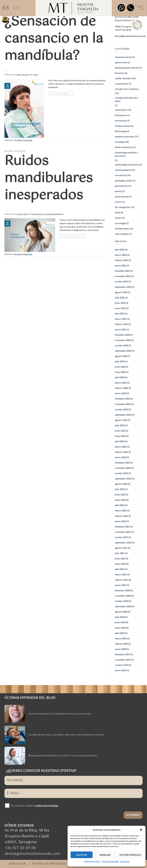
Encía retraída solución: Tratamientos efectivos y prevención (60, 714)
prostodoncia (122, 197)
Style (117, 213)
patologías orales (124, 181)
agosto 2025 (121, 292)
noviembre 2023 (123, 404)
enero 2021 (120, 585)
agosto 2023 (121, 420)
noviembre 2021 (123, 532)
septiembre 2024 (123, 351)
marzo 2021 (121, 575)
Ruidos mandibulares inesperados (49, 178)
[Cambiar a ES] (6, 8)
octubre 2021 (121, 537)
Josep (36, 75)
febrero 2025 (121, 324)
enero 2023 (120, 457)
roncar (118, 202)
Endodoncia (121, 115)
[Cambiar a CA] (15, 8)
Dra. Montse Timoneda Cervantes (48, 214)
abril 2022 (120, 505)
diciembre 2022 (122, 463)
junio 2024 (120, 367)
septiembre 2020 (123, 606)
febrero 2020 (121, 644)
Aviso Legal (125, 861)
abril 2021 (120, 569)
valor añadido (122, 234)
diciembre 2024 (122, 335)
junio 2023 (120, 431)
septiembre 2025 (123, 287)
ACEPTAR (82, 855)
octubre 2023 (121, 409)
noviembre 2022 (123, 468)
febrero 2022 (121, 516)
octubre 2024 (121, 346)
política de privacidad (47, 806)
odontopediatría (123, 170)
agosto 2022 (121, 484)
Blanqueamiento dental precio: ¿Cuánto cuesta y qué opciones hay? (63, 756)
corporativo (121, 110)
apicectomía (121, 62)
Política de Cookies (92, 861)
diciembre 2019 (122, 654)
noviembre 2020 (123, 596)
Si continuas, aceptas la (35, 806)
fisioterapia (28, 140)
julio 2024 (120, 361)
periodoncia (121, 186)
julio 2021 (120, 553)
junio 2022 (120, 495)
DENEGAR (105, 855)
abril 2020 (120, 633)
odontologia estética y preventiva (126, 154)
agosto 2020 (121, 612)
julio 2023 (120, 425)
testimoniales (122, 229)
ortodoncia (121, 175)
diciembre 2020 (122, 590)
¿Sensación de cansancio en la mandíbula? (54, 39)
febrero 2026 (121, 260)
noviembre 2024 (123, 340)
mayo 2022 (120, 500)
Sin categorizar (122, 207)
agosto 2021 (121, 548)
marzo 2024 (121, 383)
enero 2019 (120, 670)
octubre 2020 (121, 601)
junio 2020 (120, 622)
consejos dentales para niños (126, 99)
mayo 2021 (120, 564)
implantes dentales (124, 137)
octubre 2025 (121, 282)
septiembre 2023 (123, 415)
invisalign (120, 142)
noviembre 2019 (123, 660)
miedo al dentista (124, 147)
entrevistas (121, 121)
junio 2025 (120, 303)
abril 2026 (120, 250)
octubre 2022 (121, 473)
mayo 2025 (120, 308)
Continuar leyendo (61, 93)
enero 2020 (120, 649)
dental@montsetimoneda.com (130, 36)
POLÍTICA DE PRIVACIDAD (49, 864)
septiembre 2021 (123, 543)
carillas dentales (123, 78)
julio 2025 (120, 298)
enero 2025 (120, 330)
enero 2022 (120, 521)
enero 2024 (120, 393)
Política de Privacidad (110, 861)
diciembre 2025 (122, 271)
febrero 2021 (121, 580)
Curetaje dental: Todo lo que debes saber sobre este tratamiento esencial (66, 735)
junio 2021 (120, 559)
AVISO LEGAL (18, 864)
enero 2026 (120, 266)
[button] (141, 830)
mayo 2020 (120, 628)
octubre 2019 (121, 665)
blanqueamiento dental (127, 68)
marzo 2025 (121, 319)
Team (118, 218)
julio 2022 (120, 489)
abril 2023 (120, 441)
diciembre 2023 (122, 399)
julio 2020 (120, 617)
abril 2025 (120, 314)
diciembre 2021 (122, 527)
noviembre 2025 (123, 276)
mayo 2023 (120, 436)
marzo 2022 (121, 511)
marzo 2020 (121, 638)
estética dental (123, 126)
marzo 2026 (121, 255)
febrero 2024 (121, 388)
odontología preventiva (127, 165)
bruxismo (19, 140)
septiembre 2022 (123, 479)
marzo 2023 (121, 447)
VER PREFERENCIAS (130, 855)
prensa (118, 191)
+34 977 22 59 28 (20, 848)
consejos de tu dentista (127, 89)
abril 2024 (120, 377)
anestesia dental (123, 57)
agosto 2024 (121, 356)
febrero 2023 (121, 452)
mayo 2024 (120, 372)
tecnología (120, 223)
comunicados (122, 84)
